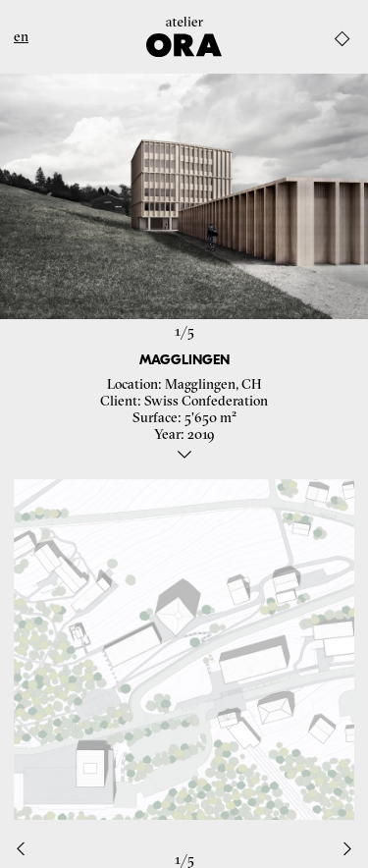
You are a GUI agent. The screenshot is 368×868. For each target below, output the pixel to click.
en (21, 37)
